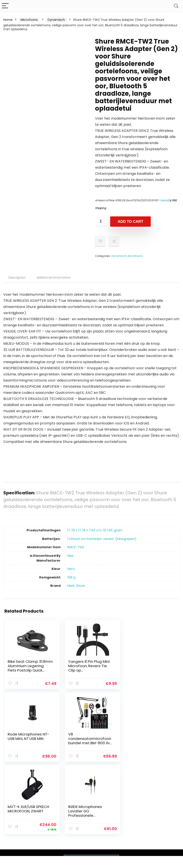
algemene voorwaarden (163, 807)
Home (8, 20)
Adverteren (133, 829)
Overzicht (132, 817)
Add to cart (130, 222)
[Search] (176, 6)
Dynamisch (56, 20)
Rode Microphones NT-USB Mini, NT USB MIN (148, 664)
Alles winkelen (135, 805)
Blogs (128, 811)
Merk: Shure (76, 586)
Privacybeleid (163, 799)
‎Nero (71, 569)
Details (164, 200)
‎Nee (70, 556)
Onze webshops (137, 823)
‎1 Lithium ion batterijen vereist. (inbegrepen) (102, 539)
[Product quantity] (101, 221)
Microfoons (29, 20)
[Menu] (5, 6)
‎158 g (71, 577)
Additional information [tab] (54, 278)
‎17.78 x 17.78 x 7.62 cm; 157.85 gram (95, 530)
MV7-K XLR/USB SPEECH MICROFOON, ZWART (88, 736)
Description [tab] (17, 278)
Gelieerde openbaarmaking (166, 817)
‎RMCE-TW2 (76, 547)
